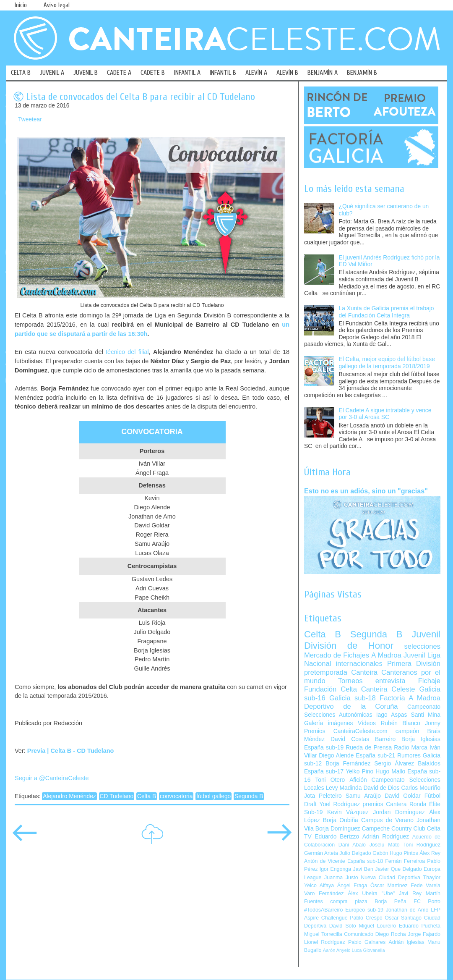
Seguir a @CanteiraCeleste (52, 778)
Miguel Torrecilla (323, 934)
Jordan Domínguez (399, 812)
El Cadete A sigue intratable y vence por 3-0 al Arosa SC (385, 414)
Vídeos (367, 723)
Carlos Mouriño (421, 788)
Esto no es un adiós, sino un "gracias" (366, 491)
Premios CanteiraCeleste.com (346, 731)
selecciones (422, 646)
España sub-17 (324, 772)
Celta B (147, 796)
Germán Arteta (321, 853)
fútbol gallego (213, 796)
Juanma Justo (341, 878)
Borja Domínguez (338, 829)
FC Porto (427, 901)
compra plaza (349, 901)
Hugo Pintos (404, 853)
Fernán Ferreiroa (405, 861)
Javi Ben (363, 869)
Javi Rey (410, 894)
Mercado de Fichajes (337, 655)
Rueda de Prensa (369, 748)
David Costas (350, 739)
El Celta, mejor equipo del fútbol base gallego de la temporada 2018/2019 (387, 363)
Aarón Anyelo (337, 950)
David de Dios (381, 788)
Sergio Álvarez (394, 764)
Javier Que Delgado (398, 869)
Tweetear (30, 119)
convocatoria (176, 796)
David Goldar (403, 796)
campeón (407, 731)
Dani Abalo (352, 845)
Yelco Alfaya (319, 886)
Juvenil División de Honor (372, 640)
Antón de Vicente (325, 861)
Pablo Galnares (367, 942)
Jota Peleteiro (323, 796)
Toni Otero (330, 780)
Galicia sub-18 (353, 698)
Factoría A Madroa (410, 698)
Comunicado (359, 934)
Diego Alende (336, 756)
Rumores (409, 756)
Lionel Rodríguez (325, 942)
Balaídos (429, 764)
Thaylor (432, 878)
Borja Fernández (348, 764)
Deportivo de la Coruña (351, 706)
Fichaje (429, 681)
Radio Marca (411, 748)
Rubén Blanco (400, 723)
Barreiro (385, 739)
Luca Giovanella (368, 950)
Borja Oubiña (341, 820)
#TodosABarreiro (323, 910)
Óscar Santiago (403, 918)
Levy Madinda (344, 788)
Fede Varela (426, 886)
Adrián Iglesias (407, 942)
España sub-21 (375, 756)
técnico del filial (127, 352)
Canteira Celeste (388, 689)
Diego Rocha (391, 934)
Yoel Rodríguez (340, 804)
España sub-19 (324, 748)
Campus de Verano (387, 820)
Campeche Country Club (393, 829)
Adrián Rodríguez (386, 837)
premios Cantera (385, 804)
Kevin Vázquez (348, 812)
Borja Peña (390, 901)
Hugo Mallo (390, 772)
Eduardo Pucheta (420, 926)
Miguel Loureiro (377, 926)
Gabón (380, 853)
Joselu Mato (385, 845)
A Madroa (386, 655)
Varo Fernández (324, 894)
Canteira (364, 672)
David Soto (343, 926)
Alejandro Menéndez (69, 796)
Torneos (350, 681)
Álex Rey (430, 853)
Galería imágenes (329, 723)
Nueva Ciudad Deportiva (391, 878)
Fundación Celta (331, 689)
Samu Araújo (363, 796)
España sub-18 (365, 861)
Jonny (433, 723)
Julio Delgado (355, 853)
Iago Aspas (392, 715)
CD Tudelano (117, 796)
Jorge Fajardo (424, 934)
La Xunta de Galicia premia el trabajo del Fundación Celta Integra (387, 312)
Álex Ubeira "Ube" (371, 894)
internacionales (359, 664)
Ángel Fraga (352, 886)
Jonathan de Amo (407, 910)
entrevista (391, 681)
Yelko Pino (359, 772)
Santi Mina (426, 715)
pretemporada (326, 672)
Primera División (414, 664)
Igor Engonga (335, 869)
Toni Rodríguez (422, 845)
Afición (358, 780)
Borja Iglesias (421, 739)
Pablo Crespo (366, 918)
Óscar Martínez (389, 886)
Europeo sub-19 (364, 910)
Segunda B (249, 796)
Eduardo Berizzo (337, 837)
